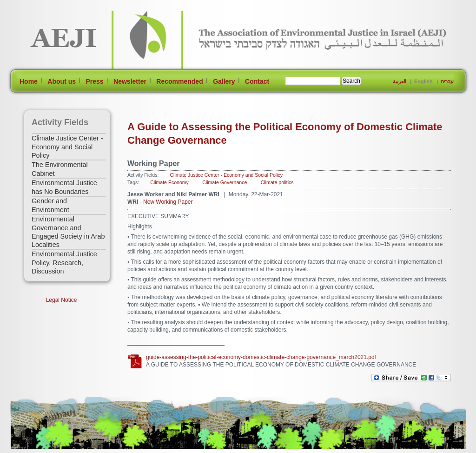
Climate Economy (169, 182)
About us (62, 81)
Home (29, 81)
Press (94, 81)
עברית (447, 81)
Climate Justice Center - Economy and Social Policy (67, 147)
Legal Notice (62, 300)
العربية (400, 81)
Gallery (224, 81)
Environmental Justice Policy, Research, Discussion (64, 263)
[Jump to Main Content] (40, 449)
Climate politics (277, 182)
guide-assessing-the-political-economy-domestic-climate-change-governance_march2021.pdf (261, 357)
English (423, 81)
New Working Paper (168, 202)
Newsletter (130, 81)
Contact (257, 81)
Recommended (179, 81)
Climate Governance (225, 182)
